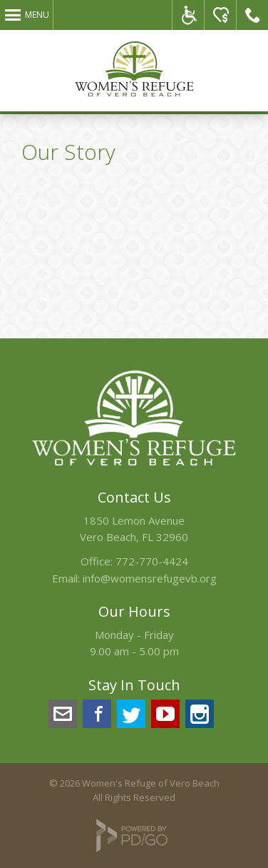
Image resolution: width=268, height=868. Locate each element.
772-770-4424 (152, 561)
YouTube (165, 714)
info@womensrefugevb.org (150, 578)
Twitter (131, 714)
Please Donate (221, 15)
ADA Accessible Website (189, 15)
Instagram (200, 714)
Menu (37, 15)
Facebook (97, 714)
